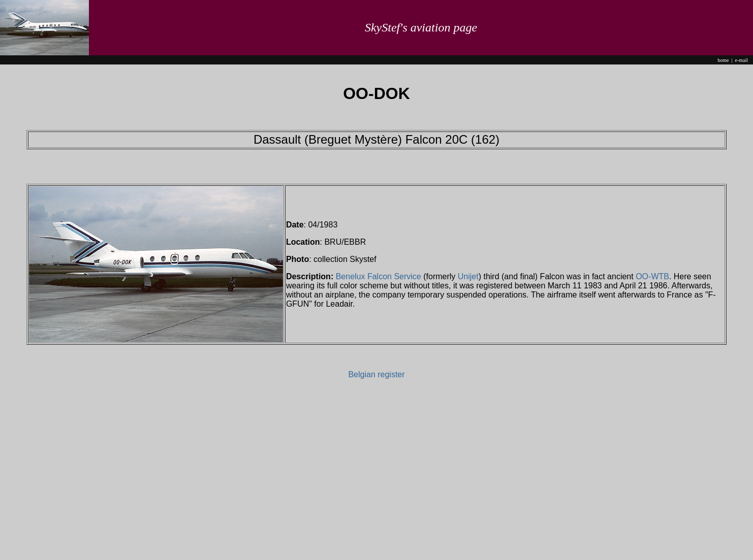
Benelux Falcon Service (379, 276)
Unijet (468, 276)
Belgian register (376, 374)
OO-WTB (652, 276)
